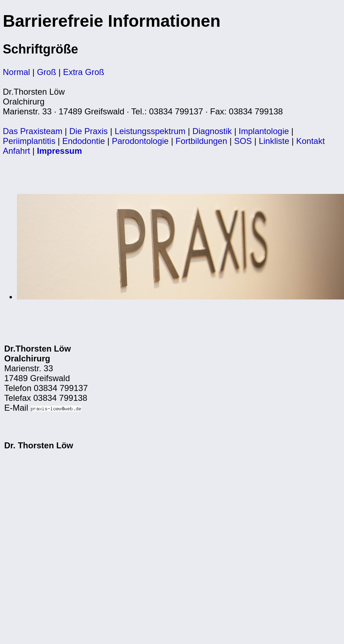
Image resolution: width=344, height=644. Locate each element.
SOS (243, 141)
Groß (47, 72)
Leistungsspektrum (150, 131)
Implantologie (264, 131)
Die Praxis (88, 131)
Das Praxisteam (33, 131)
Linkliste (274, 141)
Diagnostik (212, 131)
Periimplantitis (29, 141)
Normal (16, 72)
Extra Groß (84, 72)
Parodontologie (140, 141)
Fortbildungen (201, 141)
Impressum (59, 151)
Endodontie (84, 141)
